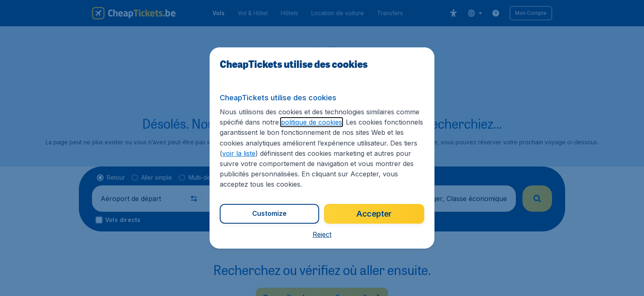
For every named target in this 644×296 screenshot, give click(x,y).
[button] (322, 234)
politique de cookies (312, 122)
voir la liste (239, 153)
